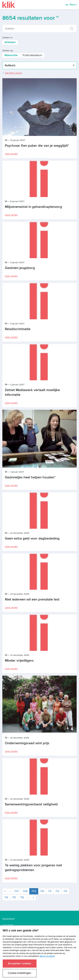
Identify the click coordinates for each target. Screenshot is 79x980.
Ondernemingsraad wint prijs (27, 743)
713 (65, 891)
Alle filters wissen (12, 73)
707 (17, 891)
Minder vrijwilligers (19, 661)
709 (35, 891)
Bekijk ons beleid (47, 956)
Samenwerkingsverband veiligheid (31, 804)
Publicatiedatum (32, 55)
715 (14, 897)
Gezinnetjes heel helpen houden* (30, 477)
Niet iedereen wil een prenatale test (32, 599)
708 (25, 891)
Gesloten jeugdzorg (20, 268)
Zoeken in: (7, 38)
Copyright (8, 925)
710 (42, 891)
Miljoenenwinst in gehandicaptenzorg (33, 207)
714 (6, 897)
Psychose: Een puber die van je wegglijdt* (37, 146)
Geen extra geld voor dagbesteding (32, 539)
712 (57, 891)
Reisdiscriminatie (18, 329)
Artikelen (10, 42)
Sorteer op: (8, 51)
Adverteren (9, 919)
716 (22, 897)
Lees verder (11, 154)
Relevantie (11, 55)
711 (50, 891)
